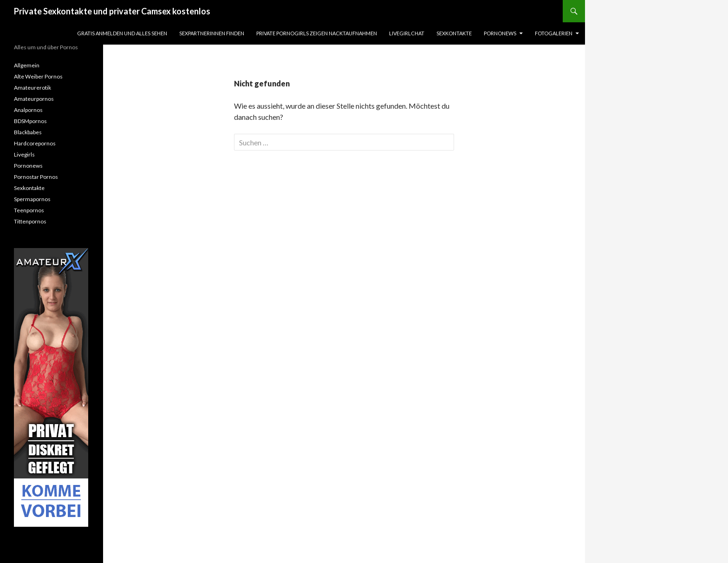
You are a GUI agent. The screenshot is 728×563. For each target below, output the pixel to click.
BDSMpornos (30, 121)
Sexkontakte (454, 33)
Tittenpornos (30, 221)
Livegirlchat (407, 33)
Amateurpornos (34, 99)
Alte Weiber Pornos (38, 76)
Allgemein (27, 65)
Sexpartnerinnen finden (212, 33)
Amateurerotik (32, 88)
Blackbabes (28, 132)
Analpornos (28, 110)
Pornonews (500, 33)
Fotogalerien (554, 33)
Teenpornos (29, 210)
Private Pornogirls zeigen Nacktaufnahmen (317, 33)
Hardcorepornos (35, 143)
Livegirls (24, 154)
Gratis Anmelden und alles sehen (122, 33)
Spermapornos (32, 199)
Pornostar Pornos (36, 177)
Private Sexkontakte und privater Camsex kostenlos (112, 11)
